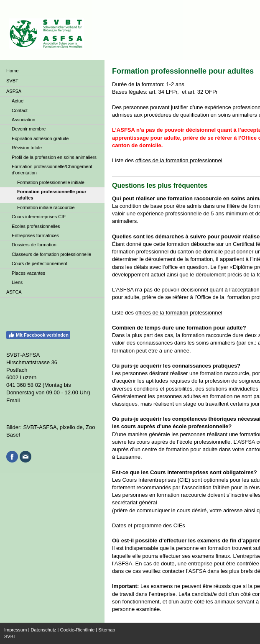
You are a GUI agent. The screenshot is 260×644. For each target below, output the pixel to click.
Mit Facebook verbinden (38, 335)
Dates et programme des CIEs (149, 525)
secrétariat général (135, 502)
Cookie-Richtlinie (78, 630)
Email (13, 400)
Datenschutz (43, 630)
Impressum (15, 630)
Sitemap (107, 630)
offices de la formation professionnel (179, 160)
